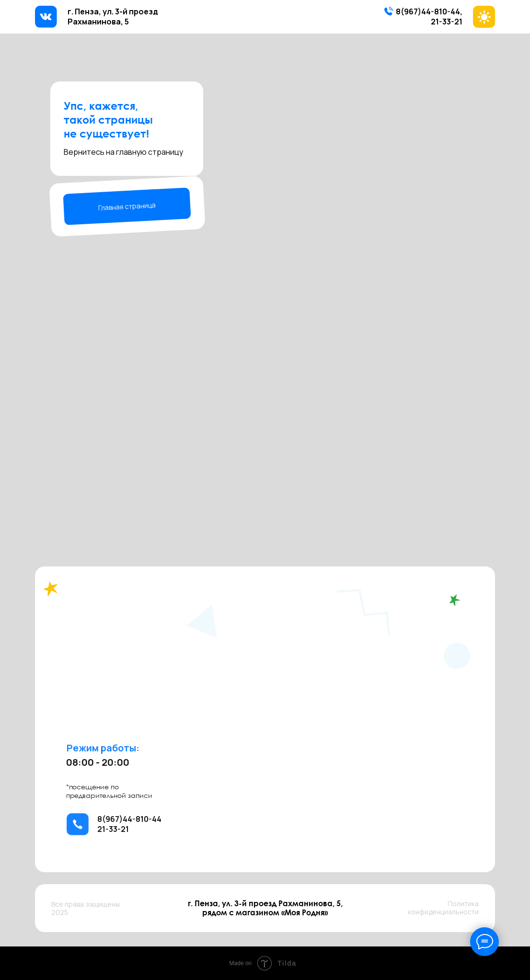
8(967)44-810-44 (428, 12)
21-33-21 (447, 22)
